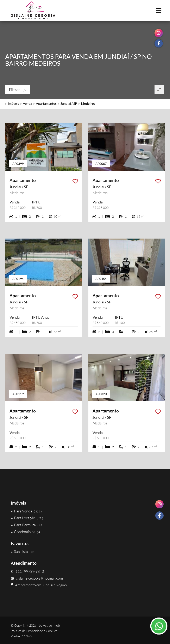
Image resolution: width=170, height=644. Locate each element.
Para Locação (27, 518)
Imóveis (13, 103)
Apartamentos (46, 103)
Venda (27, 103)
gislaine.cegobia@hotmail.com (37, 578)
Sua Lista (22, 551)
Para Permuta (27, 525)
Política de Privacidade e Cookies (34, 631)
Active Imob (51, 625)
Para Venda (26, 511)
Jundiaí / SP (69, 103)
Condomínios (26, 532)
